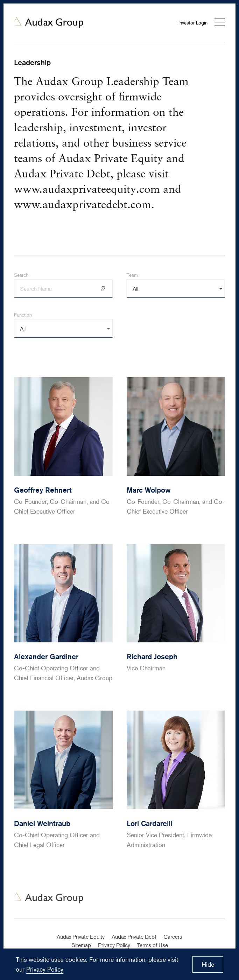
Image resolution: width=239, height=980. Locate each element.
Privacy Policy (114, 945)
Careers (173, 937)
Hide (208, 964)
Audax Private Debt (134, 937)
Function (23, 315)
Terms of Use (153, 945)
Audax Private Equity (81, 937)
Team (132, 275)
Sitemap (81, 945)
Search (21, 275)
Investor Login (193, 23)
